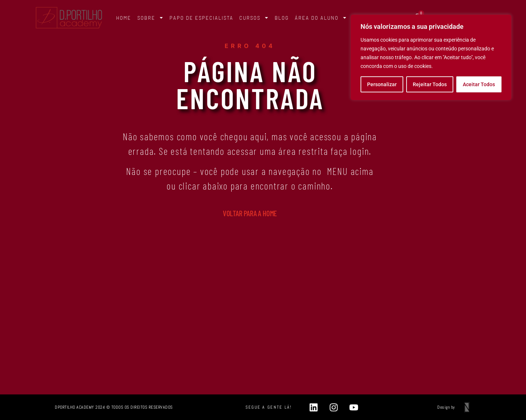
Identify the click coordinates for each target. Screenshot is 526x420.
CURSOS (254, 18)
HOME (124, 18)
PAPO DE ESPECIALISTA (201, 18)
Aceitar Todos (479, 84)
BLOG (282, 18)
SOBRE (150, 18)
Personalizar (382, 84)
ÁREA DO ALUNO (321, 18)
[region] (431, 57)
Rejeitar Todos (430, 84)
